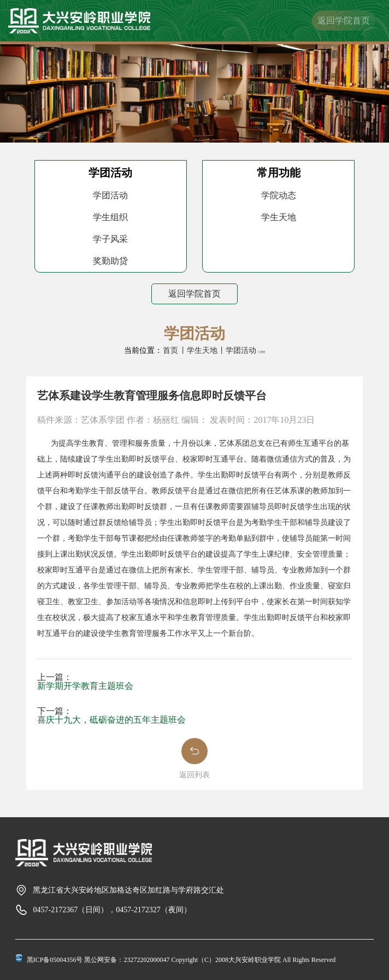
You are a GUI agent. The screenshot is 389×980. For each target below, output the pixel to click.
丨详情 (261, 352)
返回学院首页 (344, 20)
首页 (170, 350)
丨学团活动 (237, 350)
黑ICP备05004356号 (55, 960)
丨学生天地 (198, 350)
